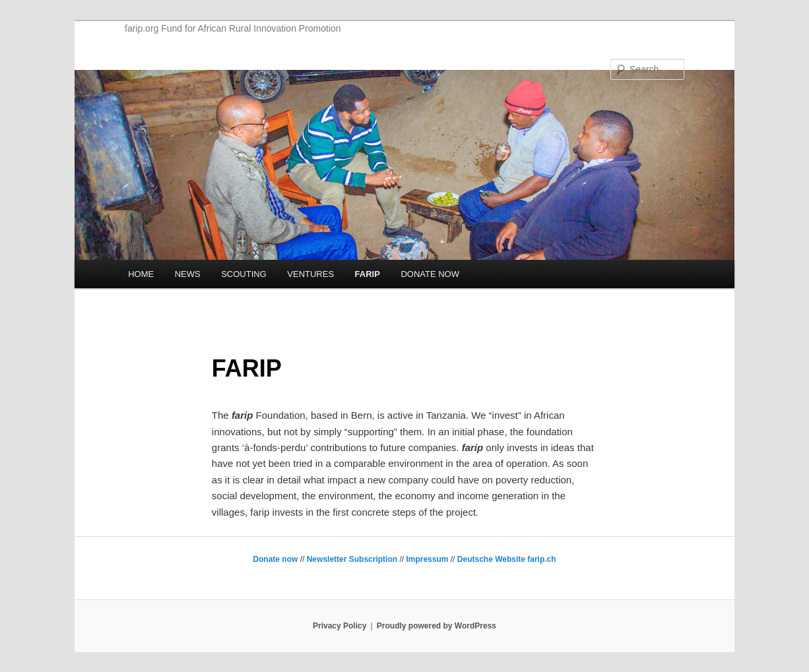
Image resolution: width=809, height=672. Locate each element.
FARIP (368, 274)
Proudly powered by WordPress (437, 626)
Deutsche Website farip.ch (507, 559)
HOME (141, 274)
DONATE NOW (430, 274)
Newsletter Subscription (352, 559)
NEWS (188, 274)
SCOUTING (244, 274)
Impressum (427, 559)
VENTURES (310, 274)
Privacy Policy (340, 626)
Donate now (275, 559)
